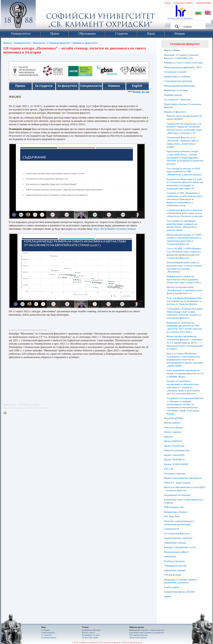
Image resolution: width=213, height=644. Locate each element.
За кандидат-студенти (175, 72)
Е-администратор (49, 637)
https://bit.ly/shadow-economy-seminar (115, 229)
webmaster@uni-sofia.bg (132, 642)
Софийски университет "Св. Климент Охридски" (44, 16)
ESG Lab (169, 469)
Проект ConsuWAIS (174, 455)
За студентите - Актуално (177, 99)
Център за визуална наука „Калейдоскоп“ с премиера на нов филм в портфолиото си (184, 290)
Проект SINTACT (173, 441)
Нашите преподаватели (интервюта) (183, 478)
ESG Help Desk (172, 516)
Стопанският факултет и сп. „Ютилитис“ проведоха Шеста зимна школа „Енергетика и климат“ (183, 142)
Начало (7, 43)
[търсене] (187, 27)
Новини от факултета (85, 43)
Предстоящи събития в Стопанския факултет (182, 106)
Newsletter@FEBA (174, 418)
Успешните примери (175, 473)
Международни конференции (179, 86)
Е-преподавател (48, 633)
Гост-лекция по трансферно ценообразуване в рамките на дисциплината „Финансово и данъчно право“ (182, 225)
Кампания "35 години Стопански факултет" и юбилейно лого (181, 56)
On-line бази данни (90, 637)
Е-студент (46, 630)
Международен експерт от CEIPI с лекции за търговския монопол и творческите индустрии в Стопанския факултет (185, 239)
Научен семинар (172, 432)
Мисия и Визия (172, 50)
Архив (167, 596)
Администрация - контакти (178, 538)
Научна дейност (172, 423)
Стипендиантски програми (178, 81)
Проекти (168, 437)
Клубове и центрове (174, 561)
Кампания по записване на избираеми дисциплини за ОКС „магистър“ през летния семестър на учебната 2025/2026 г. (184, 327)
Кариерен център (173, 95)
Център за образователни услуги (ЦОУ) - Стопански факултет (185, 489)
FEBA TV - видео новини (177, 483)
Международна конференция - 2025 (183, 67)
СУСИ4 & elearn (173, 575)
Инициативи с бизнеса (176, 512)
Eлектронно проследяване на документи (147, 633)
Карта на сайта (183, 3)
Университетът (22, 43)
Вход (168, 3)
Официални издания (175, 570)
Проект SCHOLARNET (176, 464)
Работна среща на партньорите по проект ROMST (184, 117)
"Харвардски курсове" (176, 566)
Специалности (172, 529)
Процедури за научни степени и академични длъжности (181, 581)
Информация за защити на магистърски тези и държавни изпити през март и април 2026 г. (184, 279)
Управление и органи (175, 543)
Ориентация (204, 3)
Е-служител (46, 635)
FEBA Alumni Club (174, 507)
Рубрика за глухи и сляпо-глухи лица (183, 62)
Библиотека (170, 556)
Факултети (39, 43)
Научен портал (88, 633)
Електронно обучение (91, 630)
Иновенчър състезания (176, 90)
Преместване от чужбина (177, 76)
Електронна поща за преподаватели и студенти (184, 501)
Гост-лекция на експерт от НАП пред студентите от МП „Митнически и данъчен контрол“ (185, 172)
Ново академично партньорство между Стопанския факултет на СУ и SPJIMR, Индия (185, 373)
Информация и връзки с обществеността (147, 630)
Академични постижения (177, 495)
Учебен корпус (172, 587)
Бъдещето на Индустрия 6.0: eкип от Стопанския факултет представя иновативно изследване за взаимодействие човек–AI (185, 184)
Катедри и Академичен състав (180, 547)
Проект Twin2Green (174, 446)
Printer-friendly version (6, 413)
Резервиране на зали (91, 635)
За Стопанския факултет (177, 533)
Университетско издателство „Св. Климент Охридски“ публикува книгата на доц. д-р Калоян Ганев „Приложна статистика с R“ (184, 128)
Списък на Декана (173, 427)
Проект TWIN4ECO (174, 459)
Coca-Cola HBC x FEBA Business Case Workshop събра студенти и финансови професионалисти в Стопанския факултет (184, 253)
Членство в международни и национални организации (179, 523)
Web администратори (138, 635)
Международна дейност (177, 552)
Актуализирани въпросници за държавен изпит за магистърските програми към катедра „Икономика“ (184, 267)
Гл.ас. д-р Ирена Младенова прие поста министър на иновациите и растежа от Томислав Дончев (184, 301)
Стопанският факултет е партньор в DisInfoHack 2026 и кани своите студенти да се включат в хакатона (185, 213)
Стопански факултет (59, 43)
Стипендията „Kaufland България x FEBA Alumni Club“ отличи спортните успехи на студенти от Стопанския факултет (185, 313)
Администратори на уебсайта (179, 592)
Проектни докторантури (177, 450)
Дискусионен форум (138, 637)
